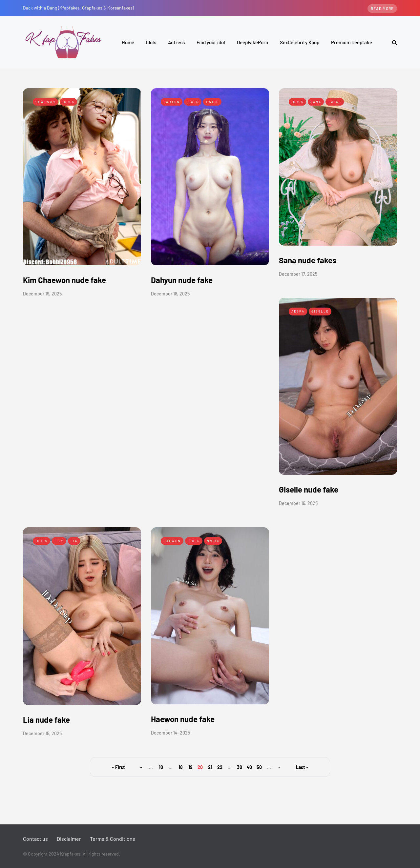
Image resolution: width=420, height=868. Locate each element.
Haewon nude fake (183, 719)
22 (220, 767)
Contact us (35, 839)
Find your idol (211, 42)
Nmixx (213, 541)
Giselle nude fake (309, 489)
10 (161, 767)
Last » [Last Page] (302, 767)
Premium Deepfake (352, 42)
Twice (212, 102)
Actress (176, 42)
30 (240, 767)
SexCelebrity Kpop (300, 42)
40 (249, 767)
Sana (316, 102)
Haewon (172, 541)
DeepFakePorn (252, 42)
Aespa (298, 311)
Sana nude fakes (308, 260)
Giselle (320, 311)
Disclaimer (69, 839)
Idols (151, 42)
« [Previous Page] (141, 767)
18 (181, 767)
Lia (74, 541)
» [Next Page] (279, 767)
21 (210, 767)
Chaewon (45, 102)
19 (190, 767)
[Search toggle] (392, 42)
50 (259, 767)
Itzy (59, 541)
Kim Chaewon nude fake (64, 280)
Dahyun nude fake (182, 280)
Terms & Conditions (113, 839)
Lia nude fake (46, 720)
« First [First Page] (118, 767)
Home (128, 42)
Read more (382, 9)
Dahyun (172, 102)
